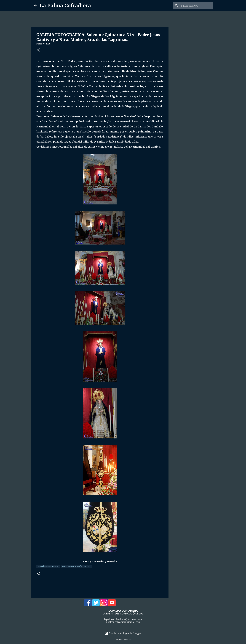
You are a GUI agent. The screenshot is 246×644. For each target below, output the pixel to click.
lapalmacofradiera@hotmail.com (123, 619)
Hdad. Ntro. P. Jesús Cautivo (77, 566)
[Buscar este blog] (196, 6)
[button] (38, 50)
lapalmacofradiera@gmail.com (123, 622)
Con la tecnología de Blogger (123, 633)
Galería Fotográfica (48, 566)
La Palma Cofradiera (65, 6)
